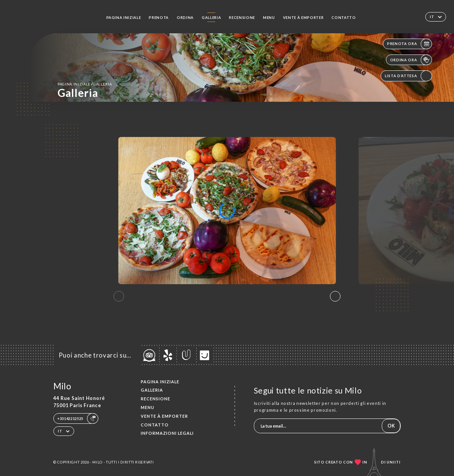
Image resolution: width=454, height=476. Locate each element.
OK (391, 426)
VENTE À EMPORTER (303, 18)
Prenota (159, 18)
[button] (335, 296)
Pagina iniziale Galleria (85, 84)
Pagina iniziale (124, 18)
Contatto (344, 18)
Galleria (211, 18)
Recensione (242, 18)
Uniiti (394, 462)
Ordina (185, 18)
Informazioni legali (167, 433)
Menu (269, 18)
